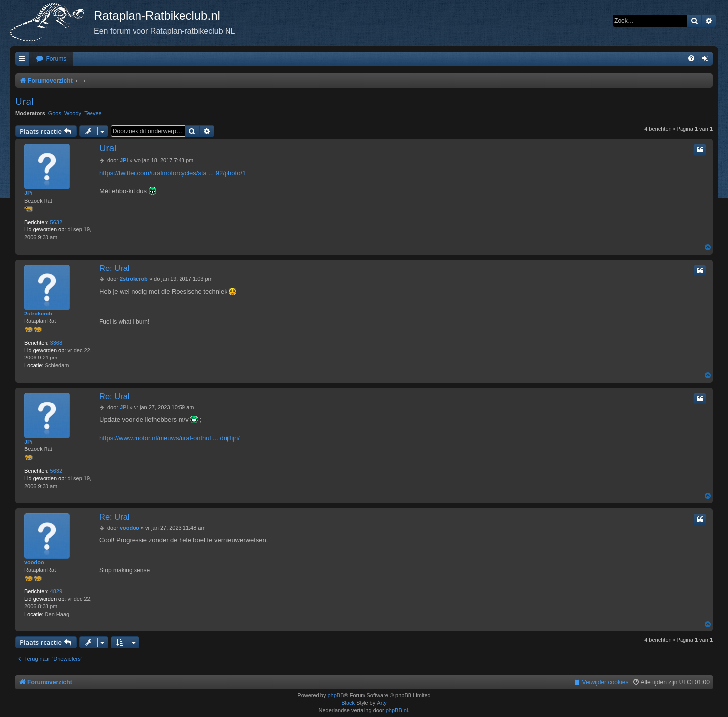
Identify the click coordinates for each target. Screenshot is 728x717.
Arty (382, 703)
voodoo (34, 562)
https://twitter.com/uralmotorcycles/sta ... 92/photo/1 (173, 173)
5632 (56, 222)
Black (348, 703)
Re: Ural (114, 268)
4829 (56, 591)
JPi (28, 193)
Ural (24, 101)
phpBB (336, 695)
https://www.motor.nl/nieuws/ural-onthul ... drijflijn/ (170, 438)
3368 (56, 343)
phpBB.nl (397, 710)
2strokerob (38, 314)
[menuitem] (51, 59)
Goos (55, 113)
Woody (73, 113)
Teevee (93, 113)
